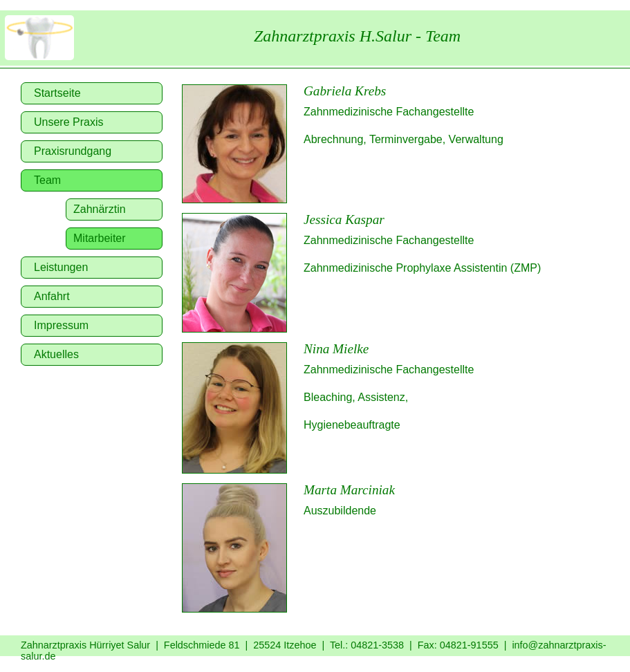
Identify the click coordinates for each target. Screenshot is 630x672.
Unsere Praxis (68, 122)
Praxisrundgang (73, 151)
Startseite (57, 93)
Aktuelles (56, 354)
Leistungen (61, 267)
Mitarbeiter (100, 238)
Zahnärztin (100, 209)
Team (47, 180)
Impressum (61, 325)
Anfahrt (52, 296)
